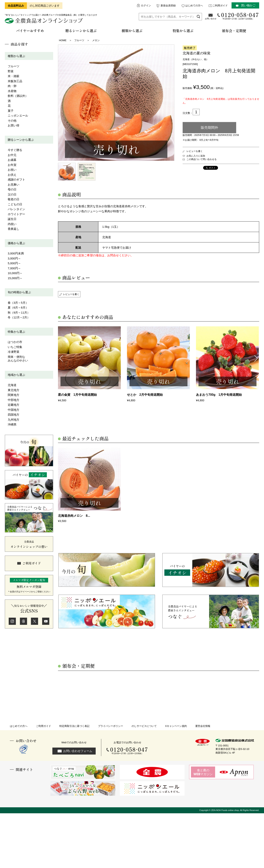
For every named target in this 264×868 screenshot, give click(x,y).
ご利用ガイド (220, 6)
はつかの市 (15, 342)
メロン (96, 40)
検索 (198, 17)
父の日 (12, 194)
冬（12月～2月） (19, 317)
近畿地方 (14, 405)
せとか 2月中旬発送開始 (145, 395)
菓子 (11, 111)
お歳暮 (12, 160)
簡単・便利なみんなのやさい (18, 359)
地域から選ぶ (16, 375)
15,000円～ (15, 278)
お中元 (12, 155)
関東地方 (14, 395)
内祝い (12, 224)
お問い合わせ (211, 19)
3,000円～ (14, 258)
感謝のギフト (16, 179)
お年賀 (12, 165)
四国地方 (14, 415)
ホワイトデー (16, 214)
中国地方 (14, 410)
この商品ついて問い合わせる (202, 159)
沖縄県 (12, 424)
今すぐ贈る (15, 150)
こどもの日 (15, 204)
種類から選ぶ (16, 56)
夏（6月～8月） (18, 307)
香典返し (14, 229)
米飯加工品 (15, 81)
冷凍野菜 (14, 352)
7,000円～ (14, 268)
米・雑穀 (14, 76)
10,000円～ (15, 273)
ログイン (146, 6)
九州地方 (14, 420)
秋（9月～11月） (19, 312)
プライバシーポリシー (111, 726)
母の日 (12, 189)
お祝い (12, 170)
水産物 (12, 91)
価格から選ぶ (16, 243)
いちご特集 (15, 347)
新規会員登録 (168, 6)
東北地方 (14, 390)
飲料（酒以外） (18, 96)
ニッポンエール (18, 116)
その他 (12, 121)
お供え (12, 175)
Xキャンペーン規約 (176, 726)
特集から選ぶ (16, 332)
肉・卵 (12, 86)
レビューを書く (195, 151)
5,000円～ (14, 263)
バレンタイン (16, 209)
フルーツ (14, 66)
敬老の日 (14, 199)
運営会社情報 (203, 726)
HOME (63, 40)
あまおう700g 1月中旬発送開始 (219, 395)
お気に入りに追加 (196, 156)
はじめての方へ (194, 6)
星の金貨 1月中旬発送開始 (77, 395)
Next (256, 358)
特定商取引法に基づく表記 (74, 726)
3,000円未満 (16, 253)
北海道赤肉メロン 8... (74, 516)
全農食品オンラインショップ (44, 22)
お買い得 (14, 125)
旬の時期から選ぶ (19, 292)
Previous (61, 358)
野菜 (11, 71)
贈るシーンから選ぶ (21, 140)
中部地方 (14, 400)
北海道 (12, 385)
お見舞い (14, 185)
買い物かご (248, 5)
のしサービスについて (144, 726)
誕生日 (12, 219)
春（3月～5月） (18, 303)
